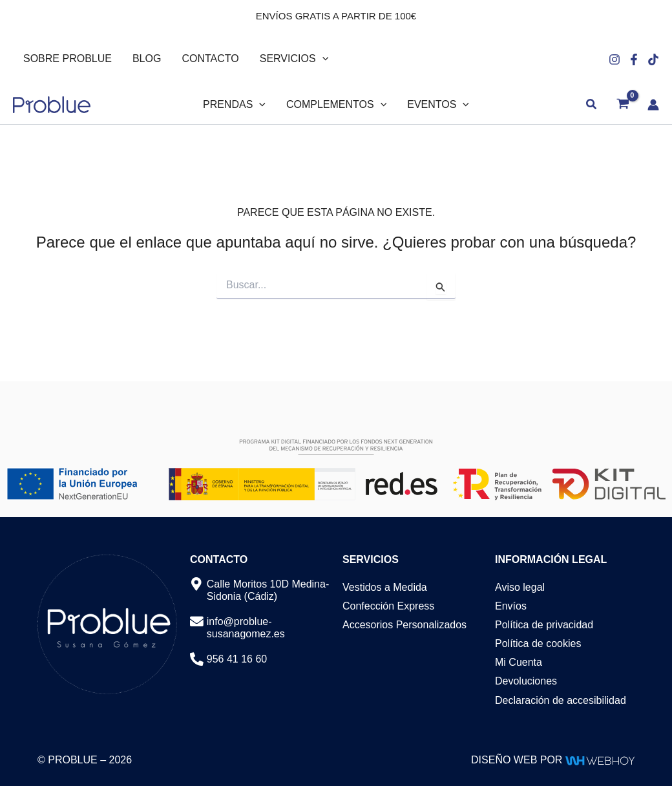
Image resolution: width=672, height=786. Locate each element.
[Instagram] (614, 59)
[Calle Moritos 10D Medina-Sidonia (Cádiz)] (197, 585)
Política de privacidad (544, 625)
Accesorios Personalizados (404, 625)
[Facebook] (634, 59)
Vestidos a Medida (385, 587)
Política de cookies (538, 643)
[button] (322, 59)
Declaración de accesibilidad (561, 700)
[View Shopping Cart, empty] (623, 105)
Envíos (511, 606)
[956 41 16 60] (197, 660)
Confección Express (388, 606)
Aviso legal (520, 587)
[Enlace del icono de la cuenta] (653, 105)
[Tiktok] (653, 59)
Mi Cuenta (519, 662)
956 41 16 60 (237, 659)
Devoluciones (526, 681)
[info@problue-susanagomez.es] (197, 622)
